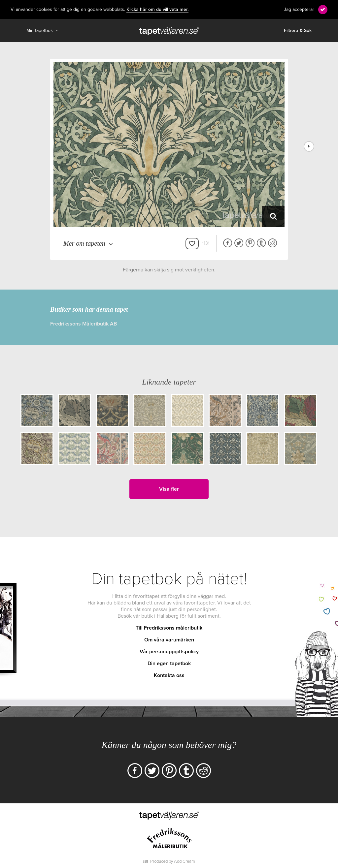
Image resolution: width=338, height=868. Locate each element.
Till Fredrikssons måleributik (169, 628)
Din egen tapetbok (169, 664)
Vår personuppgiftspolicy (169, 652)
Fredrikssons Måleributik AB (84, 324)
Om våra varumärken (169, 640)
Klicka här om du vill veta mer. (157, 10)
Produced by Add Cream (173, 861)
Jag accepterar (299, 9)
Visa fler (169, 489)
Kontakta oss (169, 675)
